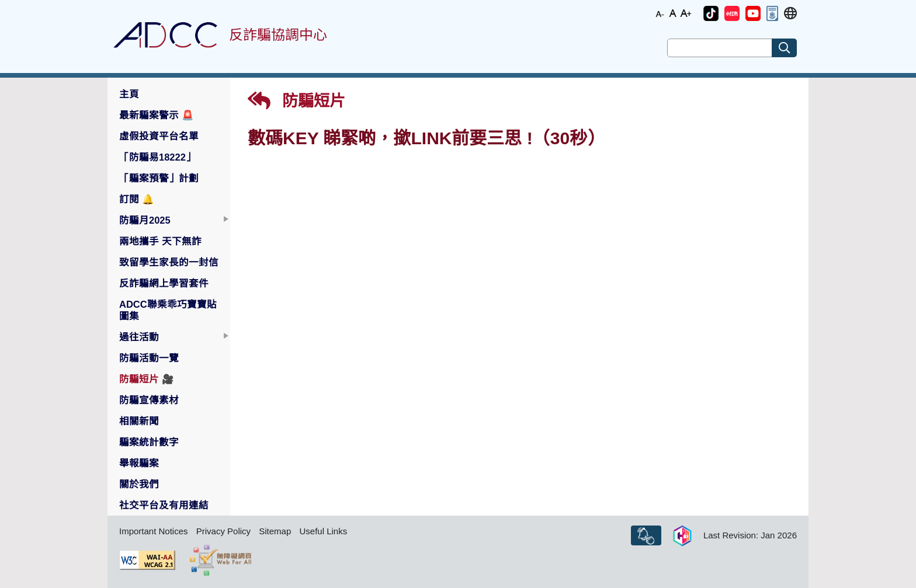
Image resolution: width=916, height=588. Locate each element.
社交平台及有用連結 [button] (164, 505)
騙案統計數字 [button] (149, 442)
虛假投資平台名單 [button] (159, 136)
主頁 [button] (129, 94)
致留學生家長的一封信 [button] (169, 262)
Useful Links (323, 531)
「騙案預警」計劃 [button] (159, 178)
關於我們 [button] (139, 484)
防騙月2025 (145, 220)
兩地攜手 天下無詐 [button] (160, 241)
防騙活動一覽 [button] (149, 358)
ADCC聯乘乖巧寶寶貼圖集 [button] (168, 310)
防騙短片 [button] (147, 379)
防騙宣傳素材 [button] (149, 400)
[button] (711, 13)
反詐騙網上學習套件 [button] (164, 283)
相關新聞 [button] (139, 421)
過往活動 (139, 337)
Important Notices (154, 531)
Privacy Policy (223, 531)
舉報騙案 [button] (139, 463)
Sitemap (275, 531)
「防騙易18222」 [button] (157, 157)
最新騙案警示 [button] (157, 115)
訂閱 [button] (137, 199)
